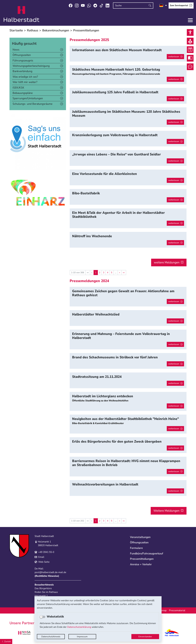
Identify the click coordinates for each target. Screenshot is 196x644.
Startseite (16, 30)
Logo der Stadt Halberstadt (22, 14)
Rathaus (33, 30)
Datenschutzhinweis (51, 637)
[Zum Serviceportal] (181, 6)
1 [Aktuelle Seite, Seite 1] (96, 273)
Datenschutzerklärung (79, 627)
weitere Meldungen (167, 262)
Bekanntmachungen (56, 30)
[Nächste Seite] (120, 273)
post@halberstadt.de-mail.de (50, 572)
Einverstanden (145, 637)
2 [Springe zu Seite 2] (100, 273)
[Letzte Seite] (124, 273)
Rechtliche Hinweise (47, 576)
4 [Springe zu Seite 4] (108, 273)
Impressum (82, 637)
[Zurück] (6, 641)
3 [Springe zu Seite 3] (104, 273)
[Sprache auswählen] (163, 6)
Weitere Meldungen (166, 511)
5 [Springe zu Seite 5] (112, 273)
